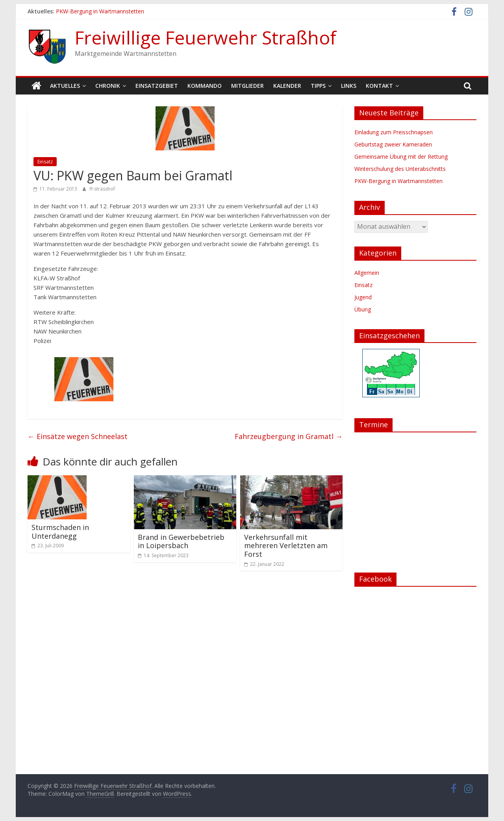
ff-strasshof (102, 189)
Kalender (287, 86)
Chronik (108, 86)
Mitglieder (247, 86)
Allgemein (367, 273)
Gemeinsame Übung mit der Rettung (401, 157)
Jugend (363, 297)
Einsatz (45, 162)
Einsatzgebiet (157, 86)
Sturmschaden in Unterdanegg (60, 532)
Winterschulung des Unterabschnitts (400, 169)
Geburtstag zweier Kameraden (393, 144)
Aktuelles (65, 86)
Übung (363, 309)
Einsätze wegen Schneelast (78, 436)
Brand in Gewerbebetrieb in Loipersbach (181, 541)
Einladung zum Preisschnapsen (394, 132)
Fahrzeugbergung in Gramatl (289, 436)
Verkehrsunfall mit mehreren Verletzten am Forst (286, 546)
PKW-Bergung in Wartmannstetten (100, 11)
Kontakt (379, 86)
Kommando (205, 86)
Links (349, 86)
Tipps (318, 86)
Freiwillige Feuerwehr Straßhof (206, 37)
